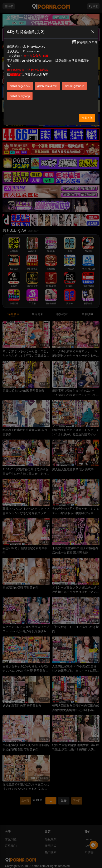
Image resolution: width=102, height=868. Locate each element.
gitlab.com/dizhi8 (47, 86)
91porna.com (31, 51)
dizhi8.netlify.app (20, 96)
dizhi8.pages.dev (20, 86)
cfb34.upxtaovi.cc (34, 47)
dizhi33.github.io (74, 86)
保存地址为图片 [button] (84, 42)
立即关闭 (87, 118)
